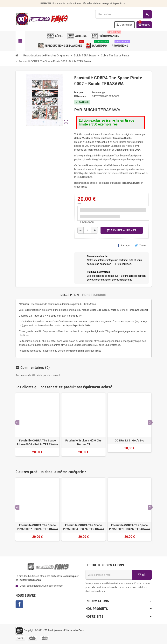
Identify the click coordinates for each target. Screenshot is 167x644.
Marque (79, 92)
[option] (37, 426)
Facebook (19, 604)
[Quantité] (88, 230)
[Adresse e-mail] (109, 575)
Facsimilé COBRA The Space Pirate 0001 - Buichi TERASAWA (130, 527)
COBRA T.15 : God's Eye (129, 440)
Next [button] (150, 422)
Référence (80, 96)
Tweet (141, 245)
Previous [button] (17, 422)
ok (142, 575)
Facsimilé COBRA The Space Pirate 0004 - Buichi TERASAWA (37, 442)
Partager (124, 245)
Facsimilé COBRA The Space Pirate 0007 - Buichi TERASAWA (37, 527)
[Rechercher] (123, 14)
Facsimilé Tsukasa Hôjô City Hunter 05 (83, 442)
